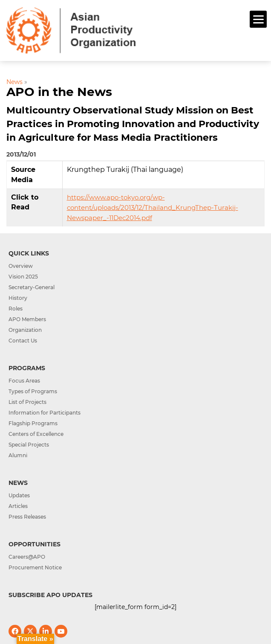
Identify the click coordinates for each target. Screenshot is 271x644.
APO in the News (59, 92)
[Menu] (258, 19)
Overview (21, 266)
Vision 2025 (23, 277)
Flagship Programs (33, 423)
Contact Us (23, 341)
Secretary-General (32, 287)
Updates (19, 495)
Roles (16, 309)
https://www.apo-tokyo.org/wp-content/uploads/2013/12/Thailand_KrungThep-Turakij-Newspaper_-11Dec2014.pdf (153, 207)
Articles (18, 506)
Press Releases (27, 517)
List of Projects (27, 402)
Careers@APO (27, 557)
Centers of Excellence (36, 434)
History (18, 298)
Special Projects (29, 445)
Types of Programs (33, 391)
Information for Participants (45, 413)
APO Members (27, 319)
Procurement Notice (35, 567)
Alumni (18, 455)
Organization (25, 330)
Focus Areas (24, 381)
